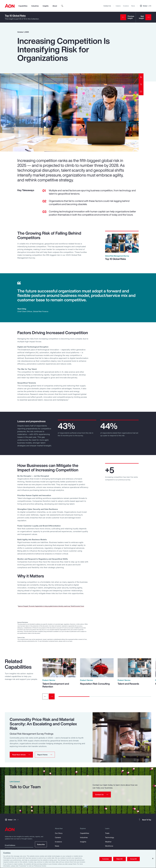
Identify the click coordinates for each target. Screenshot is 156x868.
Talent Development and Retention (56, 685)
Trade (107, 833)
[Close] (153, 858)
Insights (46, 6)
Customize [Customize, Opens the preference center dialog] (106, 859)
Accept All (133, 859)
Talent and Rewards (128, 684)
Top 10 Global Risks (15, 16)
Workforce (109, 846)
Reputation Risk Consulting (95, 684)
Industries (35, 6)
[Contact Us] (102, 795)
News (133, 6)
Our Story (59, 833)
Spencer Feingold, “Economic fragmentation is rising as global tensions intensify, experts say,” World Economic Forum (51, 606)
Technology (110, 837)
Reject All (119, 859)
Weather (108, 842)
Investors (126, 6)
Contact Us (107, 6)
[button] (21, 755)
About (55, 6)
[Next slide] (52, 696)
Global (145, 6)
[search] (62, 6)
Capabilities (23, 6)
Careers (118, 6)
